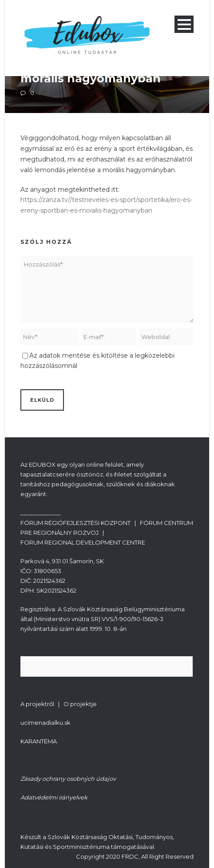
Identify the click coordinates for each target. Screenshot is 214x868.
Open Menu (184, 24)
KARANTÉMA (39, 741)
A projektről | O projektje (59, 704)
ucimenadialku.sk (46, 723)
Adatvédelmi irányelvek (54, 797)
